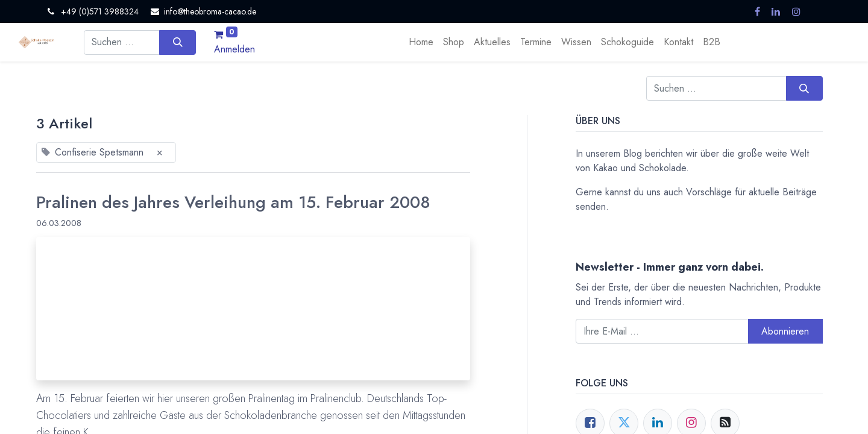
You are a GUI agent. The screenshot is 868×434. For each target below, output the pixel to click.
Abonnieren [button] (785, 331)
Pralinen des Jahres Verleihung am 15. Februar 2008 (233, 203)
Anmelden (234, 49)
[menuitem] (421, 42)
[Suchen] (178, 42)
